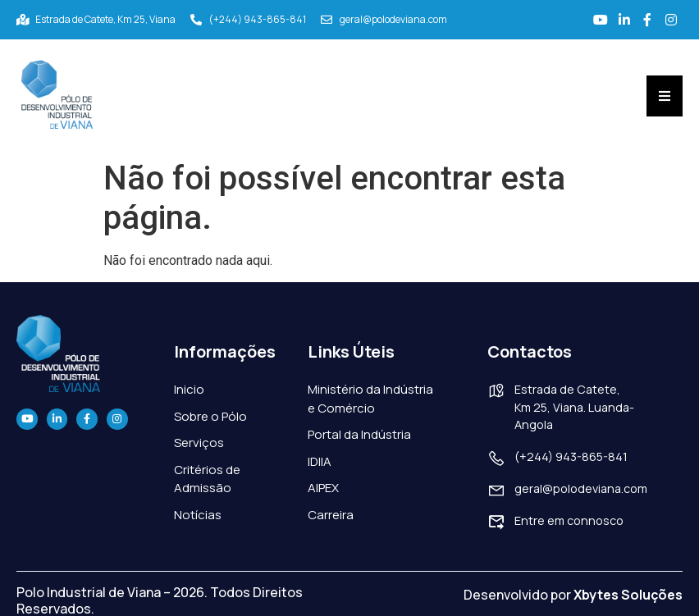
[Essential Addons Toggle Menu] (665, 94)
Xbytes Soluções (628, 592)
